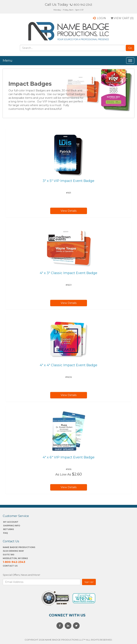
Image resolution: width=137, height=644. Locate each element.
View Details (69, 211)
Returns (9, 529)
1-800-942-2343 (81, 5)
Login (99, 18)
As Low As (63, 474)
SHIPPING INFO (12, 526)
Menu (8, 61)
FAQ (5, 533)
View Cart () (122, 18)
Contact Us (10, 566)
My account (11, 522)
